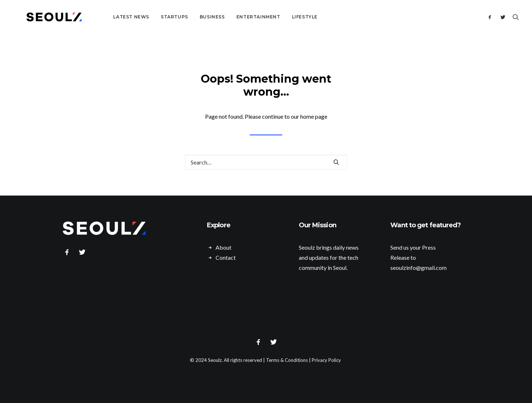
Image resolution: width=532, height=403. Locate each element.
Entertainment (240, 17)
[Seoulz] (45, 17)
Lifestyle (286, 17)
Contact (226, 257)
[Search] (514, 17)
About (223, 247)
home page (314, 116)
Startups (156, 17)
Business (194, 17)
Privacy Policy (326, 360)
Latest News (112, 17)
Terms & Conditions (287, 360)
